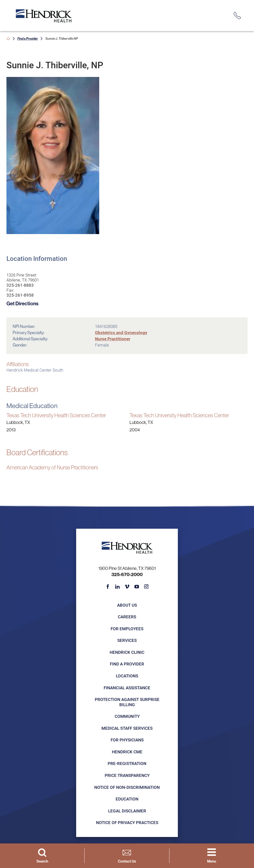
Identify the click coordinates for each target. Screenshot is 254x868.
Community (127, 716)
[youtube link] (137, 587)
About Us (127, 605)
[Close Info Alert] (246, 4)
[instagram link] (146, 587)
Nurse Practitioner (113, 339)
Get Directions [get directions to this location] (22, 303)
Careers (127, 617)
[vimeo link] (127, 587)
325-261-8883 (20, 285)
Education (127, 799)
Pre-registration (127, 763)
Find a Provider (28, 38)
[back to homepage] (8, 39)
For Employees (127, 629)
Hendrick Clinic (127, 652)
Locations (127, 676)
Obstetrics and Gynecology (121, 332)
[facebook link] (108, 587)
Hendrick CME (127, 752)
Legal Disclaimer (127, 811)
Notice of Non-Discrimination (127, 787)
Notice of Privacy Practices (127, 822)
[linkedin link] (117, 587)
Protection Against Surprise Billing (127, 702)
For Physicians (127, 740)
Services (127, 640)
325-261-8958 (20, 295)
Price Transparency (127, 775)
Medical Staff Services (127, 728)
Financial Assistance (127, 688)
